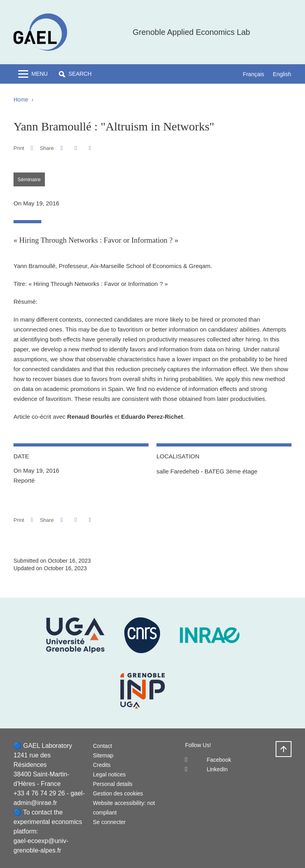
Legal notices (109, 774)
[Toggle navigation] (33, 74)
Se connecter (109, 822)
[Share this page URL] (90, 148)
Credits (102, 765)
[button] (75, 74)
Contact (102, 746)
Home (21, 100)
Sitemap (103, 755)
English (282, 74)
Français (253, 74)
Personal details (113, 784)
